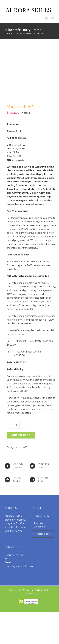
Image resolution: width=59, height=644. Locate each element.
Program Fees (42, 534)
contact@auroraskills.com (19, 566)
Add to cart (21, 435)
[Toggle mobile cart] (46, 18)
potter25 (23, 447)
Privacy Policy (41, 516)
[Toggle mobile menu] (53, 18)
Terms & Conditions (40, 525)
